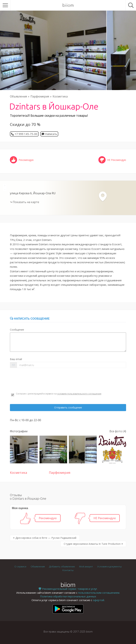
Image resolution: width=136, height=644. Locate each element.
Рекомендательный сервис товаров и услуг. (68, 589)
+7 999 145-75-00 (26, 134)
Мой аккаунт (86, 566)
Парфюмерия (40, 96)
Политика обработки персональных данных (68, 596)
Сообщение (17, 330)
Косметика (60, 96)
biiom (68, 5)
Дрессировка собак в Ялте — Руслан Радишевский (46, 538)
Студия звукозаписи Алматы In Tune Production (92, 544)
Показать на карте (26, 202)
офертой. (99, 600)
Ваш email (16, 359)
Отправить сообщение (68, 407)
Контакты (68, 570)
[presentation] (37, 380)
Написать (49, 134)
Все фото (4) (118, 431)
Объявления (18, 96)
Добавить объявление (62, 566)
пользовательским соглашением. (99, 593)
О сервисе (20, 566)
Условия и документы (109, 566)
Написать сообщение (30, 319)
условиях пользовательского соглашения (79, 394)
